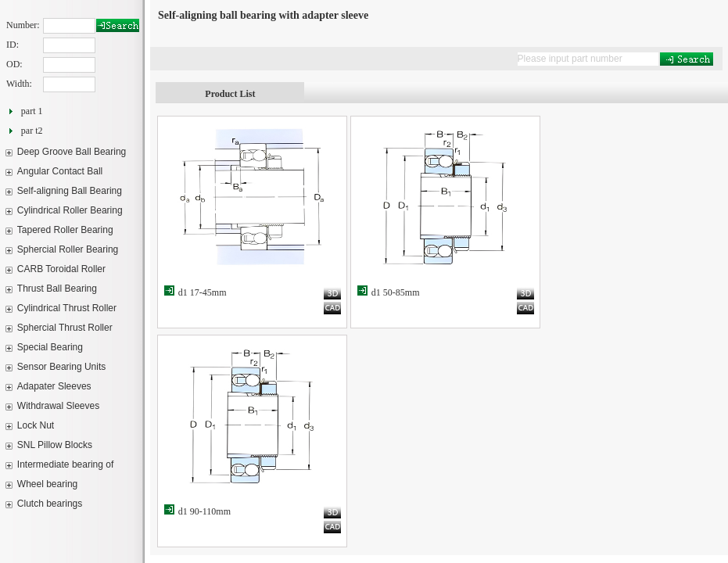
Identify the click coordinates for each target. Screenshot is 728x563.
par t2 (32, 131)
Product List (230, 94)
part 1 (32, 111)
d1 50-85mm (396, 292)
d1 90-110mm (204, 511)
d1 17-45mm (203, 292)
